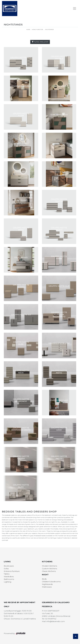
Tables (7, 574)
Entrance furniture (12, 571)
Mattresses (47, 587)
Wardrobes (9, 577)
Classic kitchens (49, 571)
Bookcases (9, 566)
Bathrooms (9, 579)
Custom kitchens (49, 569)
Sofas (6, 569)
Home (28, 30)
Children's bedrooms (51, 582)
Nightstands (49, 30)
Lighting (8, 582)
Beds (44, 579)
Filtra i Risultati (40, 42)
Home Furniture (37, 30)
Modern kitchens (49, 566)
